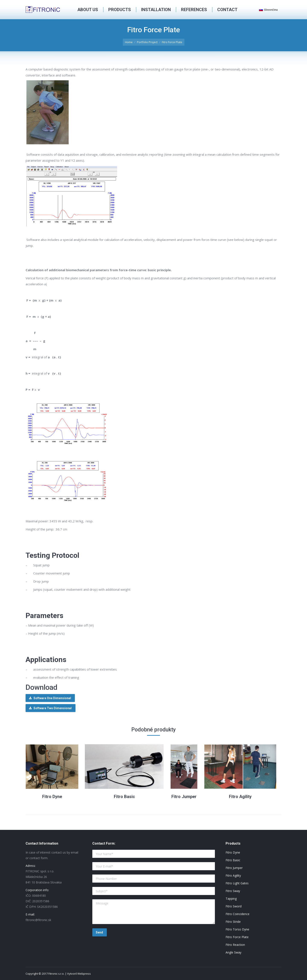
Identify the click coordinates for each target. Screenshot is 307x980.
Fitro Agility (240, 797)
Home (129, 42)
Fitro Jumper (184, 797)
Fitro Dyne (52, 797)
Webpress (84, 974)
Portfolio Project (147, 42)
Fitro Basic (124, 797)
